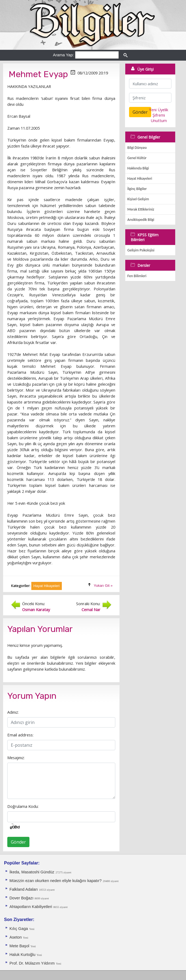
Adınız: (13, 712)
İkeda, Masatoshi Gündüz (32, 872)
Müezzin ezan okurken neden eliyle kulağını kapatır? (55, 881)
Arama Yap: (63, 55)
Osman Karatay (36, 609)
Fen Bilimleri (137, 276)
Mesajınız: (16, 758)
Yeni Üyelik (159, 110)
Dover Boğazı (22, 898)
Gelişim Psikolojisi (141, 250)
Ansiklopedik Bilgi (141, 220)
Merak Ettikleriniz (141, 209)
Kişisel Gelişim (138, 199)
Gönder (18, 842)
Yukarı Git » (103, 586)
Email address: (20, 735)
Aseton (16, 937)
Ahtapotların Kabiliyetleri (31, 907)
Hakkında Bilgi (138, 168)
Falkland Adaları (24, 889)
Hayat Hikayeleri (140, 178)
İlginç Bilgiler (137, 189)
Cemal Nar (91, 609)
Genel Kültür (137, 158)
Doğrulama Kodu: (23, 806)
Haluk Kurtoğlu (22, 955)
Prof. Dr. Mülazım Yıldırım (32, 963)
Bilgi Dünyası (137, 148)
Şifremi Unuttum (159, 118)
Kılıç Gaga (19, 929)
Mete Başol (19, 946)
